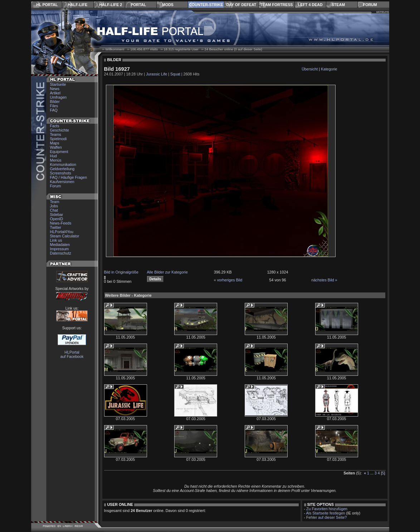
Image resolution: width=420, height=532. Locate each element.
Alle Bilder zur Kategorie (167, 272)
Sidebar (57, 215)
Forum (370, 5)
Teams (56, 134)
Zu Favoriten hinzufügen (327, 509)
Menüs (56, 160)
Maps (55, 143)
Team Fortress (276, 5)
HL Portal (47, 5)
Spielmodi (58, 139)
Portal (138, 5)
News (55, 89)
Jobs (54, 206)
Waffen (56, 147)
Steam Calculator (65, 236)
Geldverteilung (62, 169)
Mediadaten (60, 245)
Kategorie (329, 69)
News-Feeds (61, 223)
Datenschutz (61, 253)
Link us (56, 240)
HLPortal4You (62, 232)
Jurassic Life (157, 74)
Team (55, 202)
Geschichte (60, 130)
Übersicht (310, 69)
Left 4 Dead (310, 5)
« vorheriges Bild (228, 280)
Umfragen (58, 97)
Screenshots (61, 173)
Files (54, 106)
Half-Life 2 (111, 5)
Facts (55, 126)
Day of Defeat (241, 5)
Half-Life (77, 5)
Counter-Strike (206, 5)
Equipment (59, 152)
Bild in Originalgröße (121, 272)
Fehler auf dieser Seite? (326, 517)
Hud (54, 156)
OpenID (57, 219)
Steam (338, 5)
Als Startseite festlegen (326, 513)
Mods (168, 5)
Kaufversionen (62, 182)
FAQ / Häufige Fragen (69, 177)
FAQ (54, 110)
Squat (175, 74)
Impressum (60, 249)
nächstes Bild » (324, 280)
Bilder (55, 102)
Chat (54, 210)
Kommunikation (63, 164)
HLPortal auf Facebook (72, 354)
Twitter (56, 227)
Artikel (55, 93)
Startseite (58, 84)
